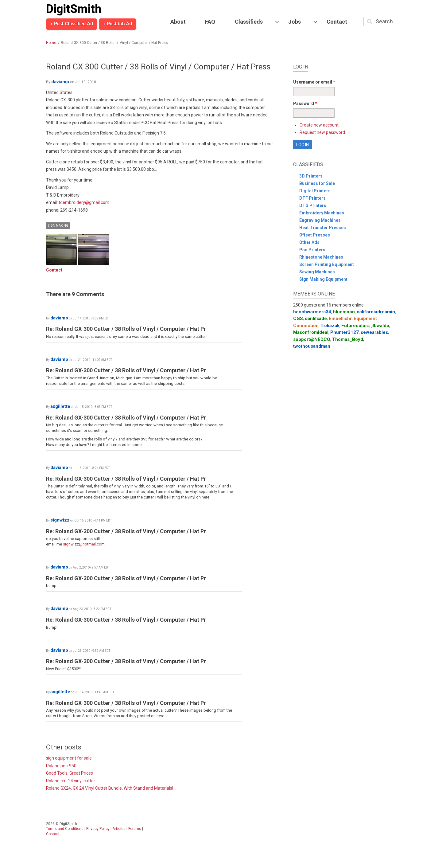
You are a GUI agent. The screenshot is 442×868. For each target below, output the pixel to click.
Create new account (319, 125)
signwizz (60, 520)
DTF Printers (312, 198)
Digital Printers (315, 191)
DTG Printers (313, 205)
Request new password (322, 132)
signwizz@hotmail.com (84, 544)
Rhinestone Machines (321, 257)
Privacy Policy (98, 829)
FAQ (210, 22)
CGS (298, 319)
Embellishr (340, 319)
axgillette (60, 406)
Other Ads (309, 242)
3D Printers (311, 176)
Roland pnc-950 (61, 766)
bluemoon (344, 312)
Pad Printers (312, 250)
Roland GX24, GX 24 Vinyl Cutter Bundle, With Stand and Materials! (110, 788)
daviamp (60, 82)
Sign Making (58, 226)
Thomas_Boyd (348, 339)
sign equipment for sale (69, 758)
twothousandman (312, 346)
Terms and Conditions (65, 829)
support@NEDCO (312, 339)
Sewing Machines (317, 272)
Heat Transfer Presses (323, 228)
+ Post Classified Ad (72, 24)
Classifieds (249, 22)
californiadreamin (376, 312)
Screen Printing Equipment (327, 264)
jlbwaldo (380, 326)
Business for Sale (317, 183)
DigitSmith (74, 9)
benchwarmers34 (312, 312)
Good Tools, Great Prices (70, 773)
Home (51, 43)
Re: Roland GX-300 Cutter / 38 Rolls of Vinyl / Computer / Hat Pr (126, 329)
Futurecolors (355, 326)
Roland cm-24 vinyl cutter (71, 781)
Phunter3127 (345, 332)
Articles (119, 829)
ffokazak (330, 326)
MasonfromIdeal (311, 332)
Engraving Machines (320, 220)
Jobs (295, 22)
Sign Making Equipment (323, 279)
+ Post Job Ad (117, 24)
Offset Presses (315, 235)
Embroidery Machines (322, 213)
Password (305, 104)
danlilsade (316, 319)
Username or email (314, 82)
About (178, 22)
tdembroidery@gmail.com (84, 202)
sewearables (374, 332)
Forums (135, 829)
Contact (337, 22)
